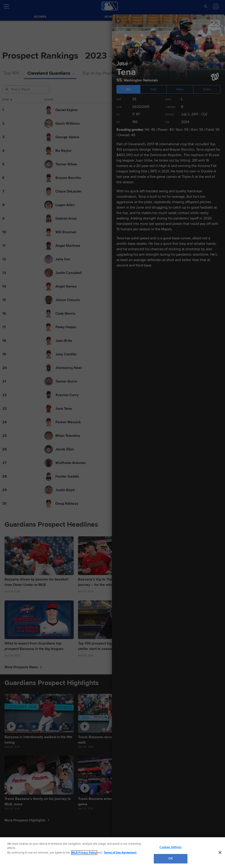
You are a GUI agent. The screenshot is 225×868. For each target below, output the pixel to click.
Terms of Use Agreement (120, 853)
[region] (112, 853)
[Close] (220, 852)
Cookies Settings (171, 847)
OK (171, 858)
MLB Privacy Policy (84, 853)
